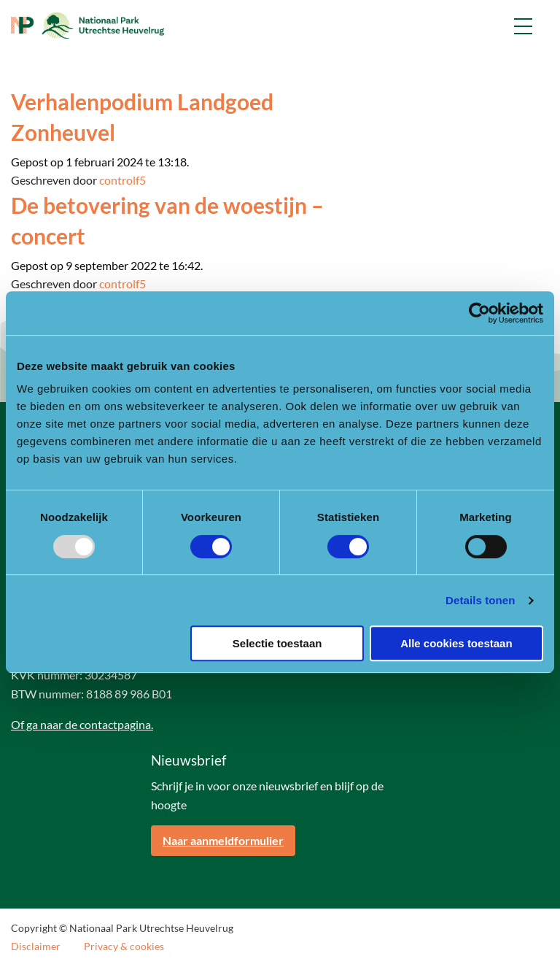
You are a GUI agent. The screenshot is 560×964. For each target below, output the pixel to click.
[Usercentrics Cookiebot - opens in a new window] (479, 313)
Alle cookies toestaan (456, 643)
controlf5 (122, 180)
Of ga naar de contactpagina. (82, 724)
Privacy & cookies (124, 946)
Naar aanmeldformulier (223, 840)
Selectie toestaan (277, 643)
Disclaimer (36, 946)
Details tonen (480, 600)
